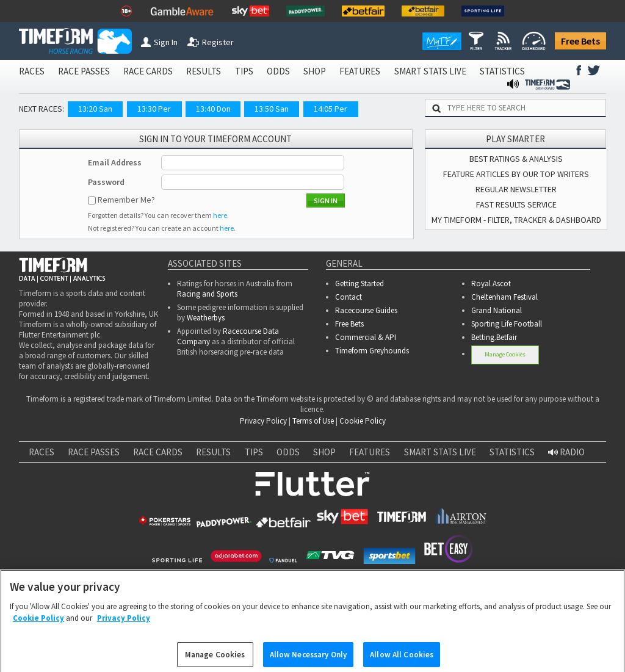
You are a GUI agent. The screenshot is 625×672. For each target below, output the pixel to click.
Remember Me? (126, 200)
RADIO (566, 452)
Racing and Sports (207, 294)
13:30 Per (154, 109)
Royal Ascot (491, 284)
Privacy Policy (263, 421)
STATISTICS (502, 71)
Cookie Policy (363, 421)
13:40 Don (213, 109)
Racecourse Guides (366, 310)
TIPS (244, 71)
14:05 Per (331, 109)
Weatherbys (206, 318)
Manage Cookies (505, 354)
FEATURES (360, 71)
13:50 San (272, 109)
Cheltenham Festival (504, 297)
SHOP (315, 71)
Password (106, 182)
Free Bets (580, 41)
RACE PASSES (84, 71)
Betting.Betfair (494, 337)
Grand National (497, 310)
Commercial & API (366, 337)
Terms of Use (313, 421)
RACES (32, 71)
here (220, 215)
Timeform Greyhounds (372, 351)
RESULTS (204, 71)
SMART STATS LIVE (430, 71)
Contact (349, 297)
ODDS (278, 71)
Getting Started (359, 284)
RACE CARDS (148, 71)
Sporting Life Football (507, 324)
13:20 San (95, 109)
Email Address (115, 162)
